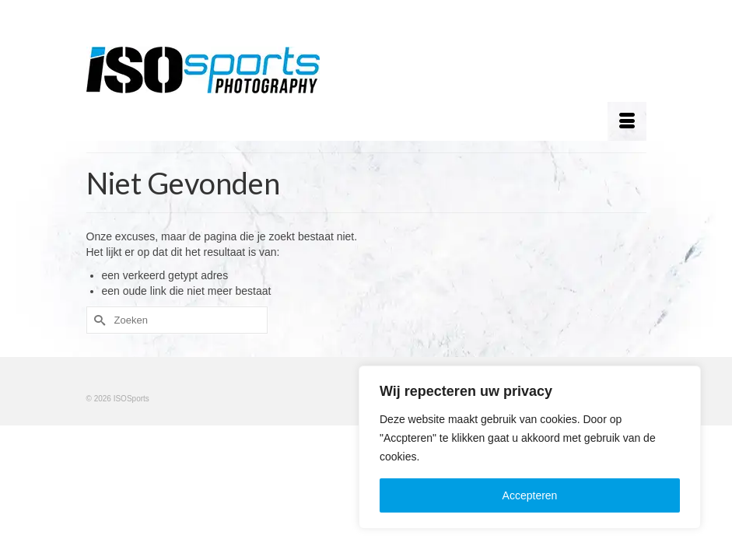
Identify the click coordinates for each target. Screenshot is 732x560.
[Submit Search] (98, 320)
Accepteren (530, 495)
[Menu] (627, 121)
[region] (530, 447)
